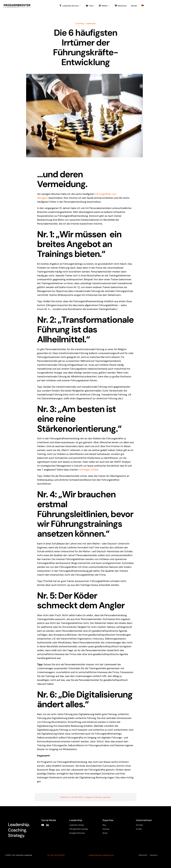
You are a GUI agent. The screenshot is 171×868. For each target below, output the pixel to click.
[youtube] (43, 825)
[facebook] (137, 831)
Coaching (80, 23)
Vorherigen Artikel (88, 470)
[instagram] (146, 831)
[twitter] (142, 831)
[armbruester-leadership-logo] (17, 4)
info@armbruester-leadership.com (101, 855)
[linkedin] (48, 825)
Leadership (91, 23)
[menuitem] (143, 5)
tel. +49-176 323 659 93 (56, 855)
